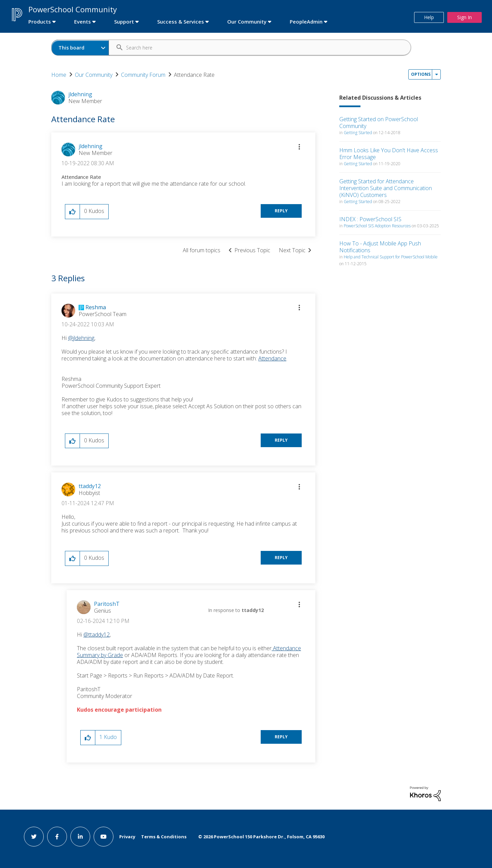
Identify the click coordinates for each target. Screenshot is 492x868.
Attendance (272, 358)
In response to (236, 610)
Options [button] (421, 74)
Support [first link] (124, 22)
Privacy (127, 837)
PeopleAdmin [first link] (306, 22)
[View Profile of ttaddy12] (90, 486)
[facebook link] (57, 837)
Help (429, 17)
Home (59, 75)
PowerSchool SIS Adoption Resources (377, 226)
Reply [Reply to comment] (281, 440)
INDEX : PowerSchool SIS (370, 219)
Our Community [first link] (247, 22)
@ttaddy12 (97, 635)
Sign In (464, 17)
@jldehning (81, 338)
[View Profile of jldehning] (91, 146)
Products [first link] (40, 22)
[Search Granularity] (80, 48)
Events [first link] (83, 22)
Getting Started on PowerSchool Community (379, 123)
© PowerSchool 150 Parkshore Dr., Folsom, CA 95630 (261, 837)
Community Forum (143, 75)
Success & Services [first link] (181, 22)
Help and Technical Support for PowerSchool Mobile (391, 257)
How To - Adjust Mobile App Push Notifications (380, 247)
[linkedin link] (80, 837)
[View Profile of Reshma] (96, 307)
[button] (299, 147)
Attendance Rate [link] (194, 75)
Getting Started (358, 133)
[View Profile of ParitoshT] (107, 604)
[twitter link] (34, 837)
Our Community (94, 75)
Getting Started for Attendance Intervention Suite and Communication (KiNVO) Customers (386, 188)
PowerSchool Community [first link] (73, 9)
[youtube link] (104, 837)
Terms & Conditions (164, 837)
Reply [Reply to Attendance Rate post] (281, 211)
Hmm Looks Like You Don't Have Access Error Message (389, 154)
